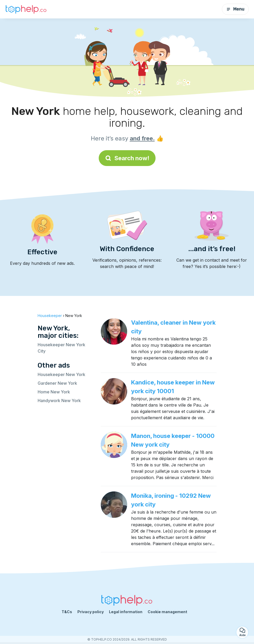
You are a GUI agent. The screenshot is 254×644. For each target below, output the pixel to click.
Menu (235, 9)
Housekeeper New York (61, 374)
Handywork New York (59, 401)
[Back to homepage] (26, 9)
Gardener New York (57, 383)
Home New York (54, 392)
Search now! (127, 158)
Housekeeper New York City (61, 348)
